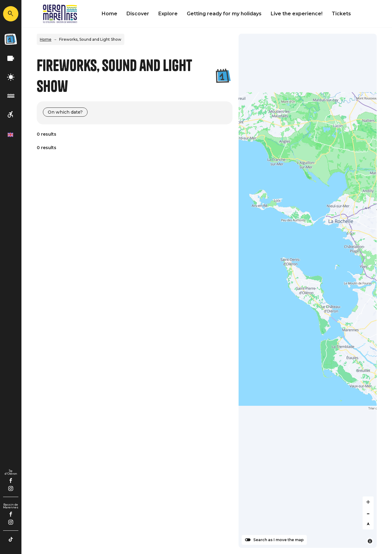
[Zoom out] (368, 513)
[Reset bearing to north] (368, 524)
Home (109, 14)
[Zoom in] (368, 502)
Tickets (341, 14)
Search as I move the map (279, 540)
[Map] (308, 291)
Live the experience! (297, 14)
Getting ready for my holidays (224, 14)
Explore (168, 14)
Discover (138, 14)
